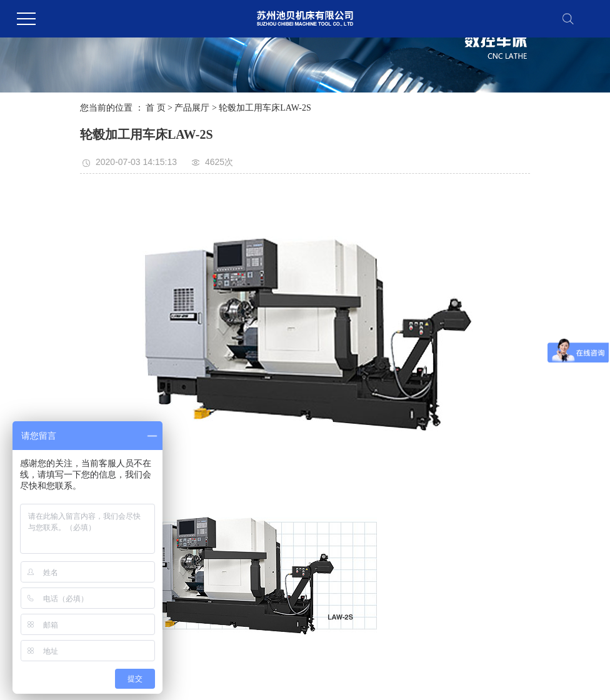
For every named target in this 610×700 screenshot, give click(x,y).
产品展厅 (192, 108)
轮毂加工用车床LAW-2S (265, 108)
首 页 (156, 108)
